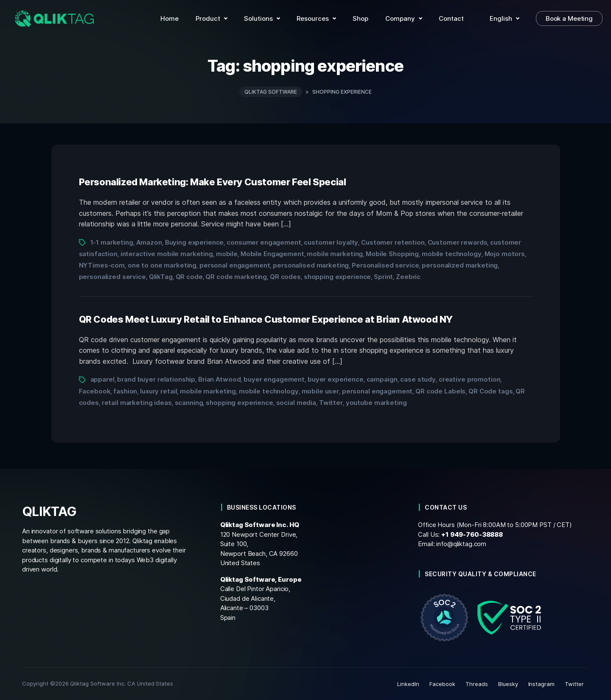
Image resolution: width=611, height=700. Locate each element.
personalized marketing (460, 265)
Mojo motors (505, 254)
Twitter (331, 403)
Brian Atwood (219, 379)
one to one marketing (162, 265)
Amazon (149, 242)
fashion (125, 391)
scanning (189, 403)
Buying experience (195, 242)
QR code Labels (440, 391)
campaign (382, 379)
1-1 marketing (112, 242)
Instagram (542, 684)
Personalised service (385, 265)
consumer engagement (264, 242)
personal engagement (235, 265)
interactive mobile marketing (167, 254)
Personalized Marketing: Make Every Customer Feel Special (213, 182)
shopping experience (337, 277)
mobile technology (452, 254)
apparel (102, 379)
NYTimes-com (102, 265)
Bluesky (508, 684)
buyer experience (336, 379)
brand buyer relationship (156, 379)
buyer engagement (274, 379)
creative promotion (470, 379)
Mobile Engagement (272, 254)
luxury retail (158, 391)
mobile (227, 254)
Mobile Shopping (392, 254)
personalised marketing (311, 265)
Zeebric (408, 277)
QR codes (285, 277)
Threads (477, 684)
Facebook (95, 391)
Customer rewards (458, 242)
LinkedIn (408, 684)
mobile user (321, 391)
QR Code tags (490, 391)
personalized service (112, 277)
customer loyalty (331, 242)
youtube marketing (376, 403)
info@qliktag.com (461, 544)
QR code (189, 277)
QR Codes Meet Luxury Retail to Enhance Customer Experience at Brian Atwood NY (266, 319)
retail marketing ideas (137, 403)
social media (296, 403)
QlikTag (161, 277)
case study (418, 379)
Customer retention (393, 242)
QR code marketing (236, 277)
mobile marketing (335, 254)
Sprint (383, 277)
